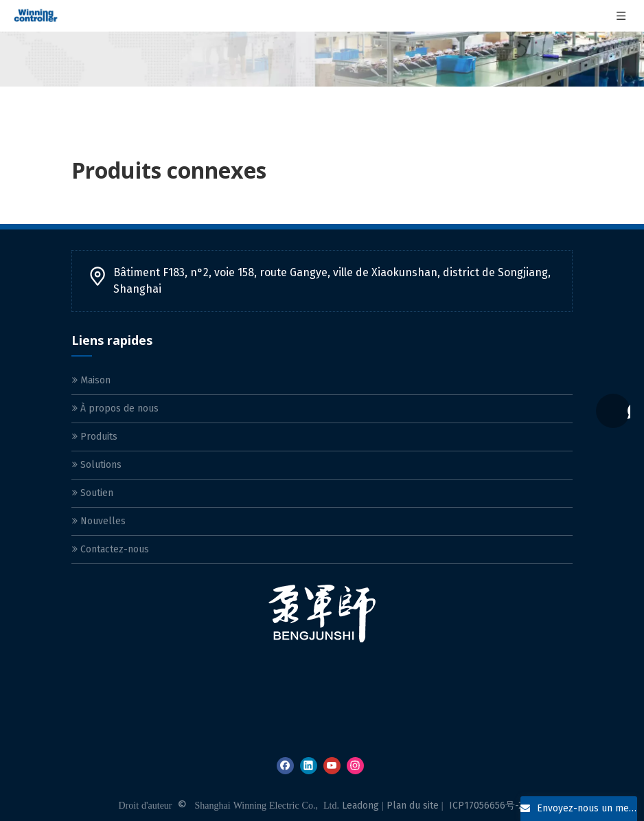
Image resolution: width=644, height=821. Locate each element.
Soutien (93, 493)
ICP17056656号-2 (486, 806)
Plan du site (413, 806)
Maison (91, 380)
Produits (95, 437)
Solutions (97, 465)
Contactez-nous (111, 549)
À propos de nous (115, 408)
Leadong (360, 806)
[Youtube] (332, 766)
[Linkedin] (309, 766)
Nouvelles (99, 521)
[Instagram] (355, 766)
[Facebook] (285, 766)
